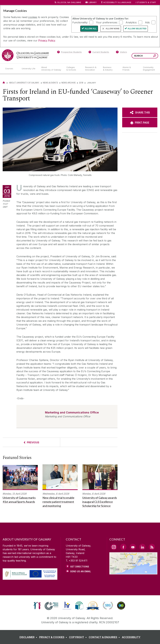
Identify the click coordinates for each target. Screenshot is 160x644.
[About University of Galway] (51, 69)
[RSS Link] (152, 547)
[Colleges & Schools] (73, 69)
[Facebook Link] (123, 547)
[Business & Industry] (110, 69)
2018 (81, 83)
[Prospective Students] (69, 53)
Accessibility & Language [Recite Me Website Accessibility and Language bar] (116, 3)
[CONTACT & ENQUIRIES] (105, 637)
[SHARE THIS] (140, 112)
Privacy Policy (47, 40)
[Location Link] (133, 573)
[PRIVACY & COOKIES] (54, 637)
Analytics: (131, 22)
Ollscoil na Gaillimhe (69, 2)
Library (93, 2)
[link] (37, 606)
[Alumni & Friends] (130, 69)
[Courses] (11, 69)
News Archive (69, 83)
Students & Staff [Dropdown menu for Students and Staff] (146, 2)
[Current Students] (99, 53)
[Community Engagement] (149, 69)
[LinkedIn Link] (142, 547)
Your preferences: (107, 22)
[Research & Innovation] (92, 69)
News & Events (50, 83)
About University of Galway (24, 83)
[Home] (4, 83)
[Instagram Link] (114, 547)
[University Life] (29, 69)
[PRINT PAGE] (140, 123)
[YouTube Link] (133, 547)
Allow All (91, 29)
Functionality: (80, 22)
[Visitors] (121, 53)
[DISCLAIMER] (29, 637)
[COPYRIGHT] (79, 637)
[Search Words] (145, 56)
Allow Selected (137, 29)
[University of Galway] (25, 55)
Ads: (148, 22)
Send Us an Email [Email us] (81, 571)
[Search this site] (155, 56)
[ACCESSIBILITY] (131, 637)
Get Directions (80, 567)
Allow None (113, 29)
